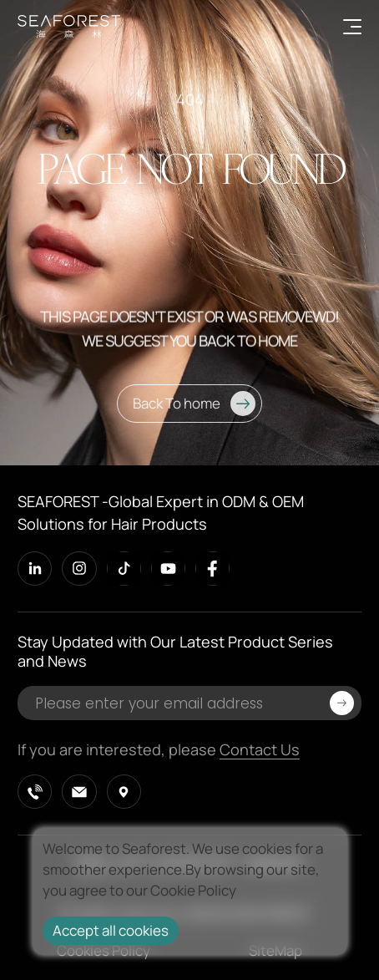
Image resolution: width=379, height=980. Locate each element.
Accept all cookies (111, 930)
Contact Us (260, 749)
